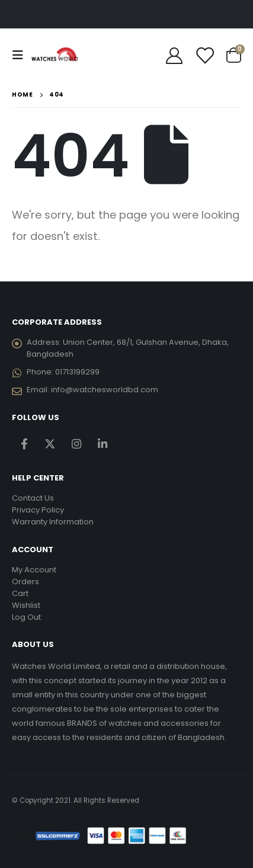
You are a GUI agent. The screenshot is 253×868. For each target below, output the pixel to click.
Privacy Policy (38, 510)
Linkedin (102, 444)
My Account (34, 570)
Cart (20, 593)
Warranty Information (53, 522)
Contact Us (33, 498)
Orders (25, 582)
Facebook (24, 444)
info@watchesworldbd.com (105, 390)
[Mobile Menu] (21, 55)
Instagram (76, 444)
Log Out (26, 617)
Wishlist (26, 605)
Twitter (50, 444)
